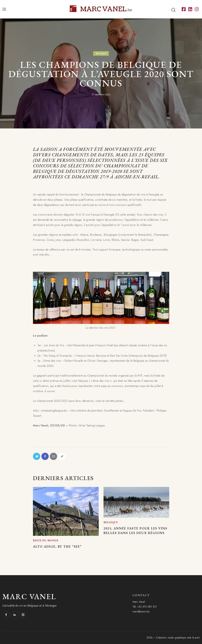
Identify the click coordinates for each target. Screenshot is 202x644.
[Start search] (173, 10)
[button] (4, 9)
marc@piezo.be (141, 612)
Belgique (101, 53)
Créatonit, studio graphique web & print (178, 638)
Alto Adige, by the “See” (57, 546)
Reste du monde (46, 540)
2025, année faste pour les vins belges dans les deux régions (135, 531)
